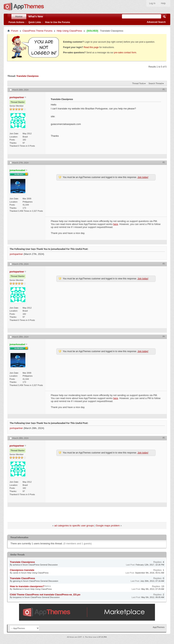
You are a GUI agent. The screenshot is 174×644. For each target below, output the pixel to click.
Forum (15, 31)
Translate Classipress (28, 76)
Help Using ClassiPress (69, 31)
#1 (164, 89)
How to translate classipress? (27, 586)
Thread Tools (138, 83)
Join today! (143, 177)
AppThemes (159, 627)
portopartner (16, 254)
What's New (36, 16)
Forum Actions (16, 22)
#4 (164, 336)
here (116, 224)
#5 (164, 438)
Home (19, 16)
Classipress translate (22, 570)
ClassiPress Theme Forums (38, 31)
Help (163, 3)
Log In (152, 3)
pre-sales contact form (125, 53)
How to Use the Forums (58, 22)
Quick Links (35, 22)
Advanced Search (156, 22)
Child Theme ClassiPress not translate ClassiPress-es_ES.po (45, 595)
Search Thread (155, 83)
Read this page (91, 47)
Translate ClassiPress (22, 578)
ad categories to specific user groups (74, 526)
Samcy (48, 586)
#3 (164, 264)
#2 (164, 162)
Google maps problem (108, 526)
